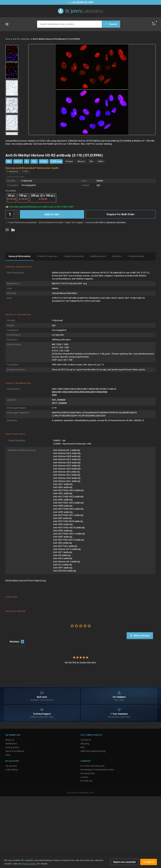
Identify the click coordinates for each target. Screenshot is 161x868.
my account (11, 766)
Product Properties (47, 256)
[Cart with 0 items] (154, 24)
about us (10, 740)
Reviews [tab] (14, 642)
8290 (54, 395)
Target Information (74, 256)
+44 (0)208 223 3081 (81, 2)
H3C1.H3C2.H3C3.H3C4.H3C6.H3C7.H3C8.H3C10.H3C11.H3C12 (84, 389)
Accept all (149, 862)
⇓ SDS (25, 172)
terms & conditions (15, 751)
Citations (117, 256)
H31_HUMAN (59, 400)
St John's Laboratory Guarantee (111, 222)
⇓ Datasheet (13, 172)
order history (12, 770)
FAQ (83, 747)
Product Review (136, 256)
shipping (85, 744)
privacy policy (12, 747)
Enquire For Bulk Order (121, 214)
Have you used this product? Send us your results (32, 168)
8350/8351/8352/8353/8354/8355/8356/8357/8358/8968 (80, 392)
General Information (20, 256)
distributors (11, 744)
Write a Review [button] (142, 636)
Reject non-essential (124, 862)
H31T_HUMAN (59, 403)
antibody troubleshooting (93, 751)
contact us (86, 740)
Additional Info (98, 256)
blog (8, 755)
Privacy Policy (29, 864)
